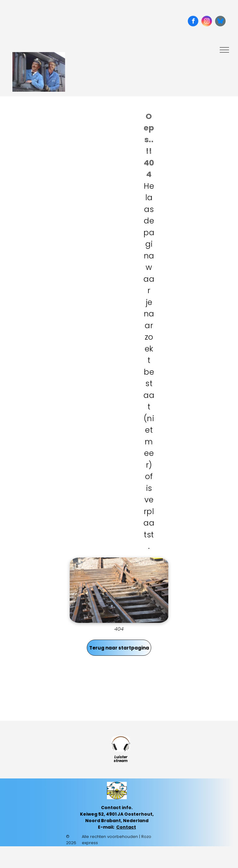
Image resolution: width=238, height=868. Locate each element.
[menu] (224, 50)
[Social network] (220, 22)
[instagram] (207, 22)
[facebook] (193, 22)
